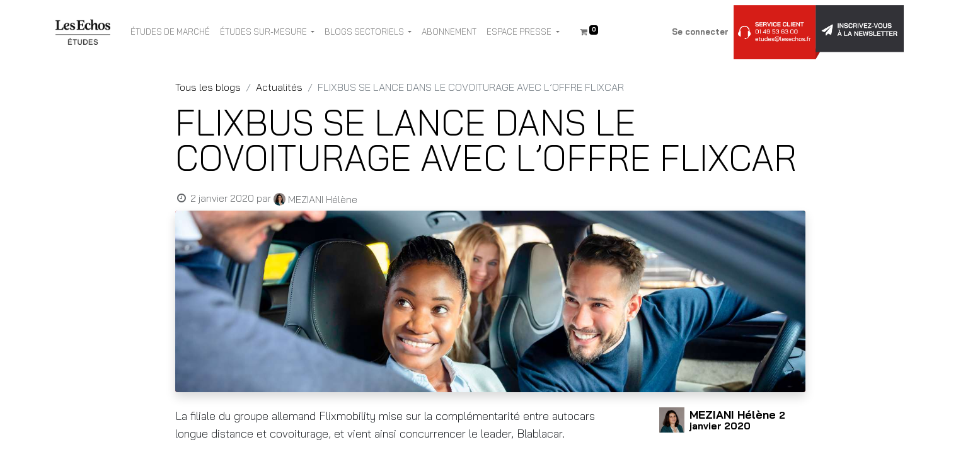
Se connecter (700, 32)
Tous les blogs (208, 87)
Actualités (279, 87)
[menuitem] (170, 32)
